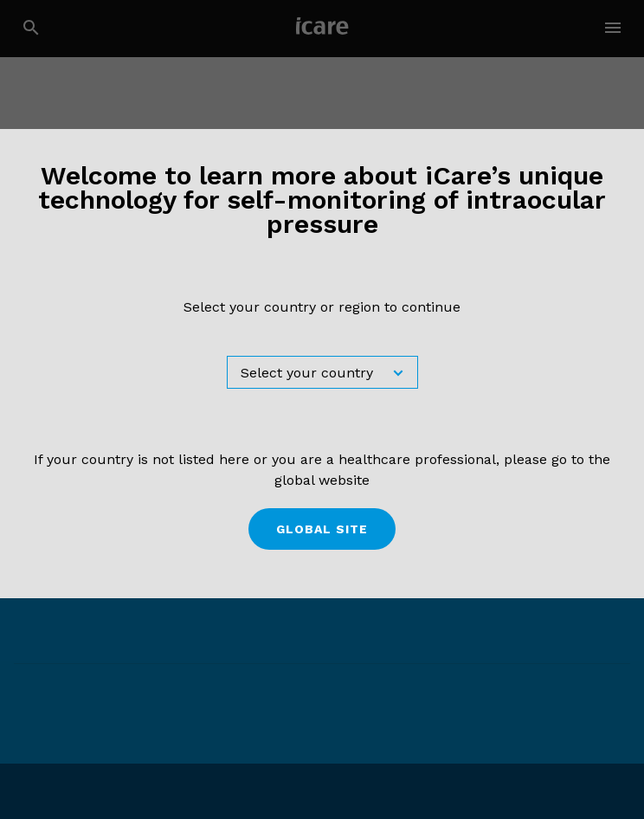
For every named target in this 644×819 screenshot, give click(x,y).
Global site (322, 529)
